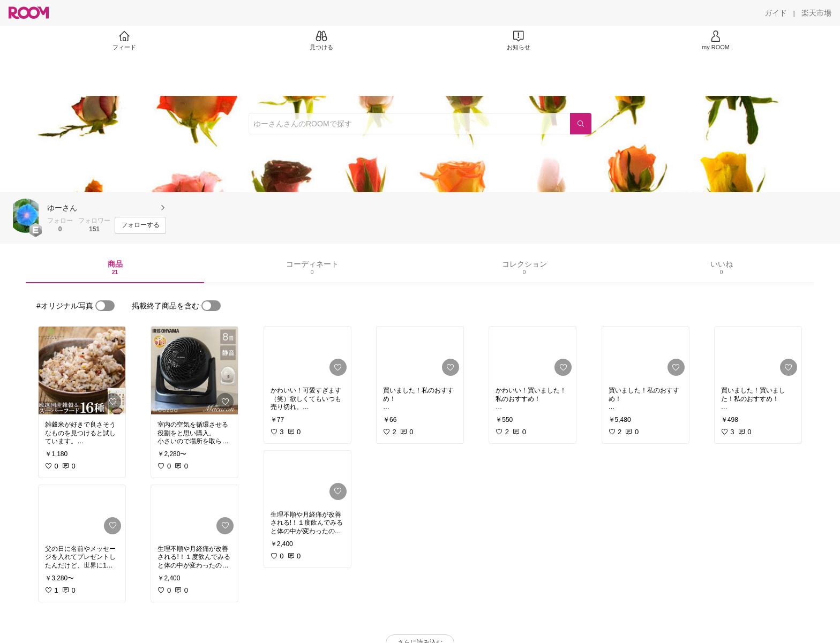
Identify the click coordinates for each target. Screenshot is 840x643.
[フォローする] (140, 225)
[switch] (105, 306)
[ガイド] (776, 13)
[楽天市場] (816, 13)
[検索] (581, 124)
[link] (82, 370)
